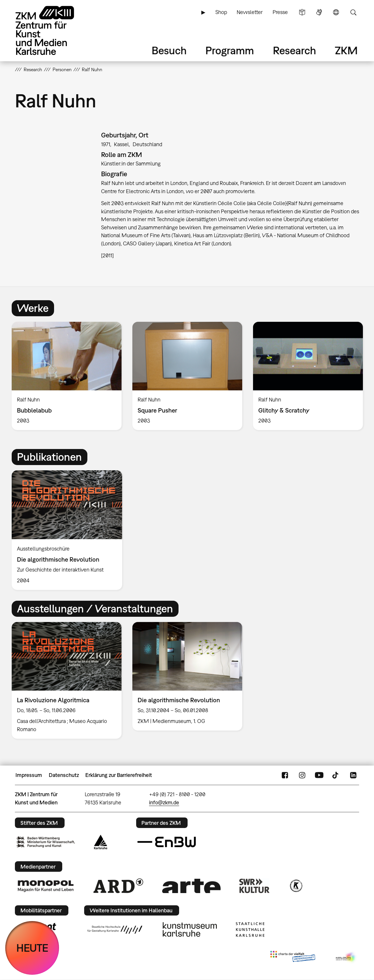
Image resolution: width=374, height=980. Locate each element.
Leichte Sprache (302, 12)
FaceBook (285, 775)
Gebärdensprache (319, 12)
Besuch (169, 50)
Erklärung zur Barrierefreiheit (119, 775)
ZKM (346, 50)
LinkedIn (353, 775)
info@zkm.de (164, 802)
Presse (280, 12)
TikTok (336, 775)
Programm (230, 50)
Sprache (336, 12)
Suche (353, 12)
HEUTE (32, 948)
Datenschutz (64, 775)
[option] (67, 376)
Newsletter (250, 12)
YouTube (319, 775)
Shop (221, 12)
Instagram (302, 775)
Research (295, 50)
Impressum (29, 775)
